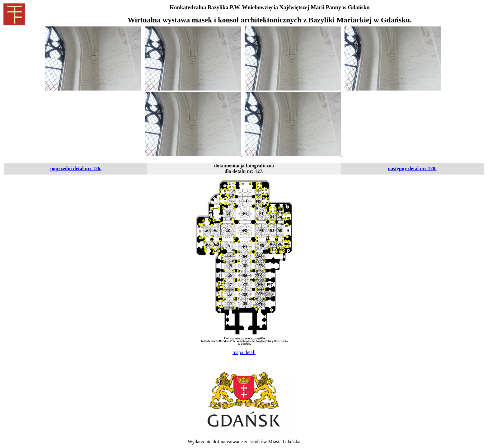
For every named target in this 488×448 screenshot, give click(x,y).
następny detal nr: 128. (412, 168)
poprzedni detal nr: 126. (76, 168)
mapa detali (244, 352)
